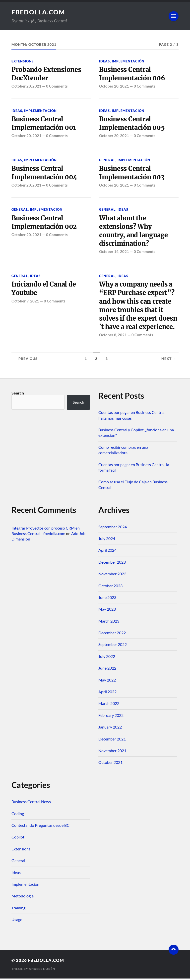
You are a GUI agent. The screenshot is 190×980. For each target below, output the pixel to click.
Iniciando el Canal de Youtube (44, 290)
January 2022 (110, 728)
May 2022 (107, 681)
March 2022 (109, 705)
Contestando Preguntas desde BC (40, 827)
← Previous (26, 360)
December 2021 (112, 740)
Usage (17, 921)
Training (18, 909)
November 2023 (112, 575)
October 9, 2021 (25, 302)
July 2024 (107, 540)
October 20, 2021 (26, 86)
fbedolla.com (39, 12)
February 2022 (111, 717)
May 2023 (107, 611)
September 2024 (113, 528)
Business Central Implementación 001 (44, 124)
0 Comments (57, 86)
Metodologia (23, 898)
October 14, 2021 (114, 252)
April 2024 (107, 552)
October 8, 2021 (113, 336)
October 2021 (110, 764)
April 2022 (107, 693)
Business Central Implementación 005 (132, 124)
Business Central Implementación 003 (132, 173)
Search (18, 394)
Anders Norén (42, 970)
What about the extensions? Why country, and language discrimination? (134, 231)
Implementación (128, 61)
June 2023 (107, 599)
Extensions (23, 61)
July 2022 (107, 658)
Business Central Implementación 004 (45, 173)
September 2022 (113, 646)
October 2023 (110, 587)
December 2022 (112, 634)
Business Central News (31, 803)
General (107, 160)
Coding (18, 815)
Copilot (18, 839)
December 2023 (112, 563)
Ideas (104, 61)
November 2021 (112, 752)
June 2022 (107, 670)
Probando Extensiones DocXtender (47, 74)
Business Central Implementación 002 (45, 223)
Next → (169, 360)
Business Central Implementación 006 (132, 74)
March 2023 (109, 622)
